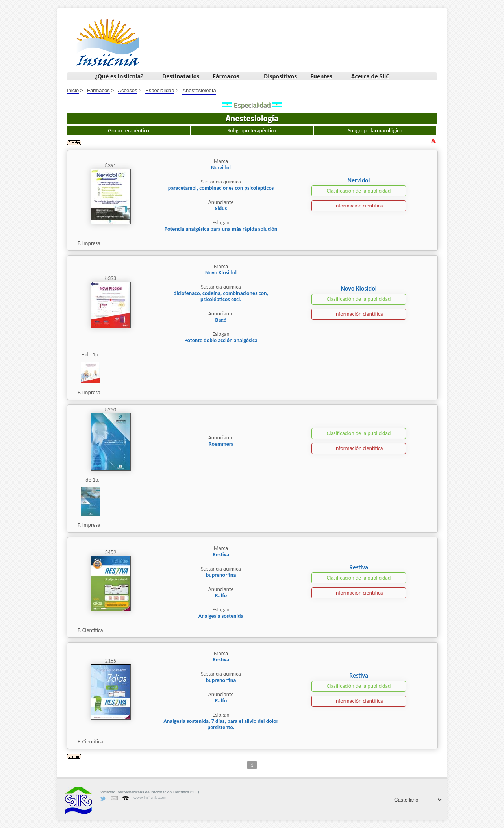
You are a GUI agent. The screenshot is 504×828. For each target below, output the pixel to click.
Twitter (103, 798)
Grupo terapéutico (128, 131)
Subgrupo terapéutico (252, 131)
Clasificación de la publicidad (359, 191)
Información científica (359, 206)
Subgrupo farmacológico (375, 131)
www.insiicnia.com (150, 797)
